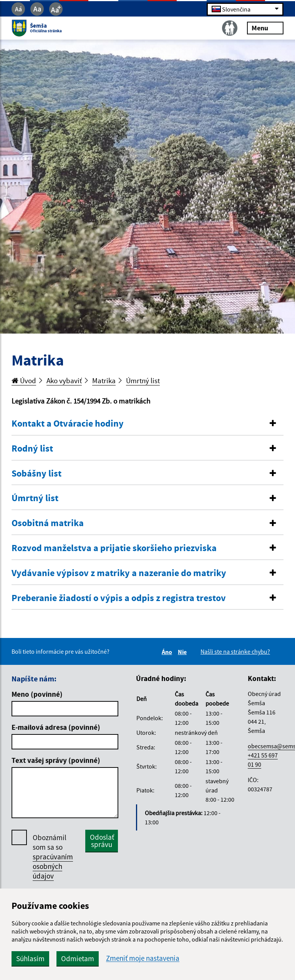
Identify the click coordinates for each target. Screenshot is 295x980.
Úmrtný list (143, 380)
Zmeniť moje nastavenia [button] (143, 958)
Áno (168, 652)
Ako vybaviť (64, 380)
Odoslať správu (102, 841)
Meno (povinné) (37, 694)
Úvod (24, 380)
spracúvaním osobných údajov (53, 866)
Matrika (104, 380)
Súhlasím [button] (30, 958)
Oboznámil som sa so (53, 857)
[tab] (147, 424)
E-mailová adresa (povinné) (56, 727)
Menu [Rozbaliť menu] (265, 28)
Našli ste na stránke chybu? (235, 651)
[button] (147, 424)
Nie (183, 652)
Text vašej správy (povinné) (56, 760)
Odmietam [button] (78, 958)
